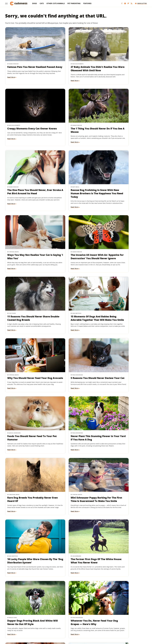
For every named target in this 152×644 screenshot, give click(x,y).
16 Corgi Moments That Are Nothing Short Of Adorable (72, 467)
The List (100, 629)
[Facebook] (122, 4)
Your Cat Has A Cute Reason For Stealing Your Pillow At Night (123, 525)
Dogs (35, 3)
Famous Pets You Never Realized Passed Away (27, 60)
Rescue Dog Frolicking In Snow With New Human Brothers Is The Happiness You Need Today (124, 120)
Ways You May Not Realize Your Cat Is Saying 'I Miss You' (26, 177)
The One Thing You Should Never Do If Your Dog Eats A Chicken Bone (75, 527)
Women (107, 629)
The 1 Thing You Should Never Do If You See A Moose (27, 118)
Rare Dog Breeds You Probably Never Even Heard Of (122, 293)
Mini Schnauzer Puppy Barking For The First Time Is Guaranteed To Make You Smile (28, 350)
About (64, 617)
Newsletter (141, 3)
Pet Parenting (74, 3)
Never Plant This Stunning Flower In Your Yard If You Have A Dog (75, 293)
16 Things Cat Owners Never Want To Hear (28, 467)
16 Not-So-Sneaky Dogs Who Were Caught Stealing (27, 525)
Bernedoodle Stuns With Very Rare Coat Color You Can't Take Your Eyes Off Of (122, 408)
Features (87, 3)
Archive (72, 617)
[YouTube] (125, 4)
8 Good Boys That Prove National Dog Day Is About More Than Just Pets (123, 585)
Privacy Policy (85, 617)
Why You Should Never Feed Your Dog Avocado (75, 235)
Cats (42, 3)
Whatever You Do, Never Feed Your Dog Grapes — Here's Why (74, 406)
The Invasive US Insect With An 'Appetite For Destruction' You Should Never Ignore (74, 178)
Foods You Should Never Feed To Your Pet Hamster (27, 293)
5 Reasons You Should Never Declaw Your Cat (121, 235)
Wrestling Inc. (116, 629)
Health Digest (70, 629)
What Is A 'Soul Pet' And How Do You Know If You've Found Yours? (27, 583)
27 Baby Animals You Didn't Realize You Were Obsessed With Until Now (75, 62)
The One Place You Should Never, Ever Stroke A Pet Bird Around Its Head (75, 120)
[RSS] (132, 4)
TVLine (49, 629)
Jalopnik (42, 629)
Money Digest (81, 629)
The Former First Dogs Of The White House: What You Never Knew (122, 350)
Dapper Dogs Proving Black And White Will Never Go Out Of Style (27, 406)
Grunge (61, 629)
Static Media (65, 621)
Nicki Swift (91, 629)
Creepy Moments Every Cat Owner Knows (120, 60)
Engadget (34, 629)
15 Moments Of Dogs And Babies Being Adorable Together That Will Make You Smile (27, 237)
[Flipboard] (128, 4)
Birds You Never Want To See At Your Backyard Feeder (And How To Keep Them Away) (75, 585)
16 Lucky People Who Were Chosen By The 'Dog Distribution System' (75, 350)
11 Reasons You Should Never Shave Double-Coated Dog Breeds (124, 177)
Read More (11, 74)
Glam (55, 629)
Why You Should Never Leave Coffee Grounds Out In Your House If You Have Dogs (121, 468)
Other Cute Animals (56, 3)
